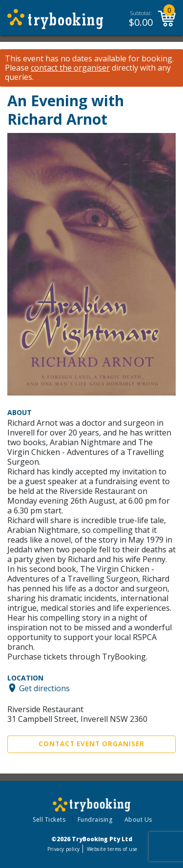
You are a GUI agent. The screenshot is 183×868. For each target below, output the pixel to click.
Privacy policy (64, 849)
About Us (138, 820)
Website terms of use (112, 849)
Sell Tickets (49, 820)
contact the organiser (70, 68)
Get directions (44, 688)
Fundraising (95, 820)
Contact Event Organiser (91, 744)
